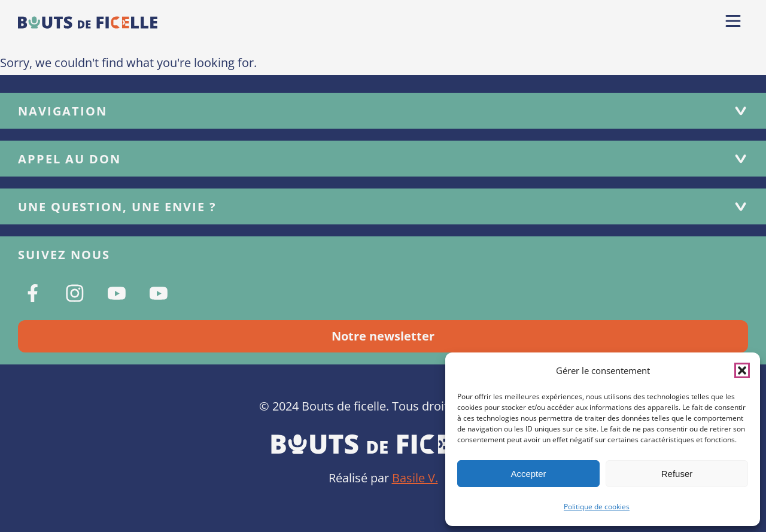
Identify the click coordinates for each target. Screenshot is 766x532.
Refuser (677, 474)
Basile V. (415, 478)
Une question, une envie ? (383, 207)
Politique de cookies (597, 507)
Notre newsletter (383, 336)
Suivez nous (64, 255)
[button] (742, 370)
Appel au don (383, 159)
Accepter (528, 474)
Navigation (383, 111)
